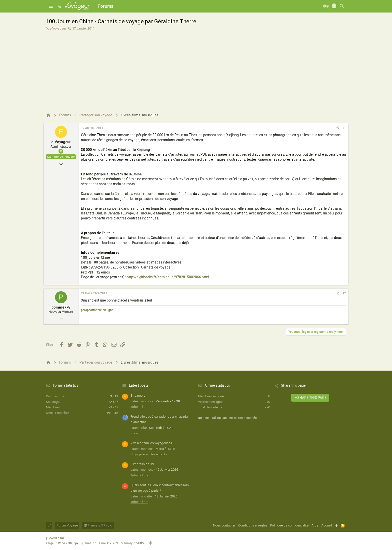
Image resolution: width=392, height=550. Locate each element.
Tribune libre (139, 407)
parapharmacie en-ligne (97, 310)
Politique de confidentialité (289, 525)
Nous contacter (224, 525)
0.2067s (113, 543)
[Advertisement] (195, 68)
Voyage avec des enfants (149, 454)
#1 (344, 128)
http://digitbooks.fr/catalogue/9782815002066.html (168, 277)
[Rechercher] (342, 6)
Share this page (310, 398)
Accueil (327, 525)
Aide (315, 525)
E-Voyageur (56, 538)
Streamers (138, 395)
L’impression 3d (142, 464)
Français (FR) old (98, 525)
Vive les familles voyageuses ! (152, 443)
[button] (51, 6)
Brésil (134, 433)
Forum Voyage (67, 525)
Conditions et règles (253, 525)
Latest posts (139, 385)
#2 (344, 293)
